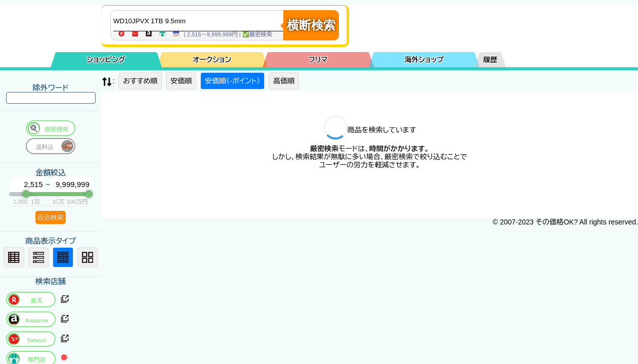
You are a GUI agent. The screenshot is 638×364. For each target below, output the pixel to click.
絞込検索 (51, 217)
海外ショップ (424, 60)
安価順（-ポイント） (232, 81)
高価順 (284, 81)
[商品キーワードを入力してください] (199, 21)
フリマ (318, 60)
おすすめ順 (140, 81)
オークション (212, 60)
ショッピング (106, 60)
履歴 (490, 60)
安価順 (181, 81)
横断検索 (311, 25)
